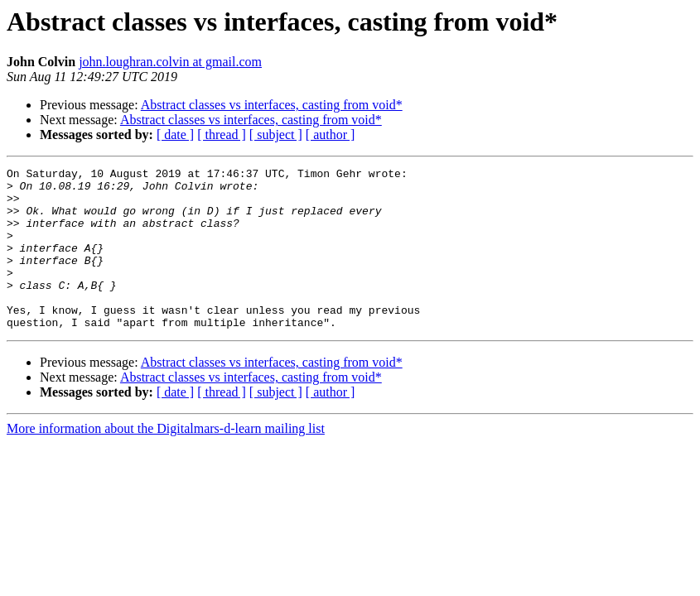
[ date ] (175, 135)
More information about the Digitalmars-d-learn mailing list (166, 461)
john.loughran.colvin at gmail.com (170, 62)
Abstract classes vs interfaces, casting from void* (272, 105)
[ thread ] (222, 135)
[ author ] (331, 135)
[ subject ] (276, 135)
